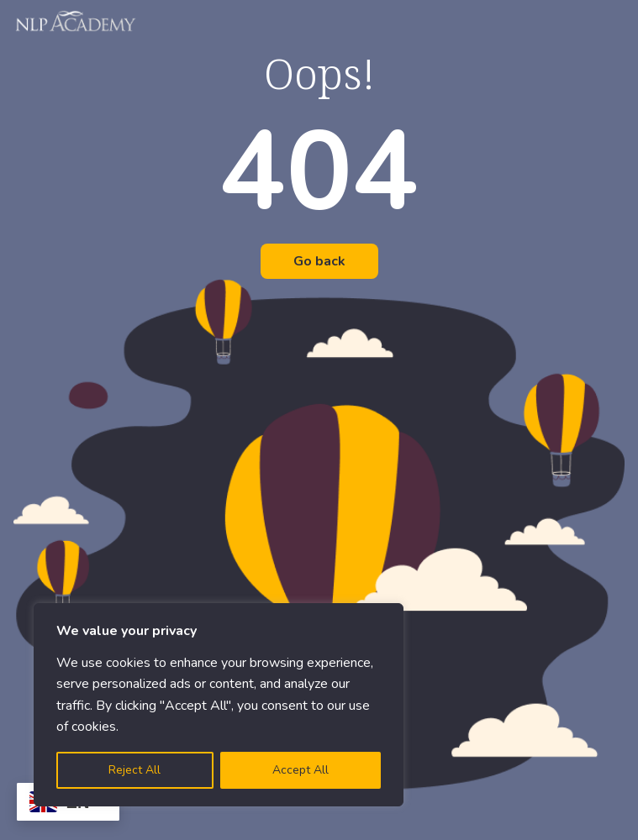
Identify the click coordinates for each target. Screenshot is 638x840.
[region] (219, 705)
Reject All (134, 770)
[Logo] (76, 21)
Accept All (301, 770)
